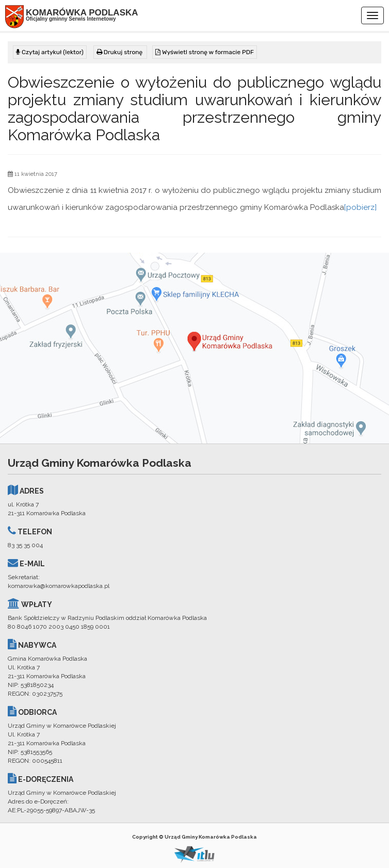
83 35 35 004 (25, 545)
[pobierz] (360, 207)
